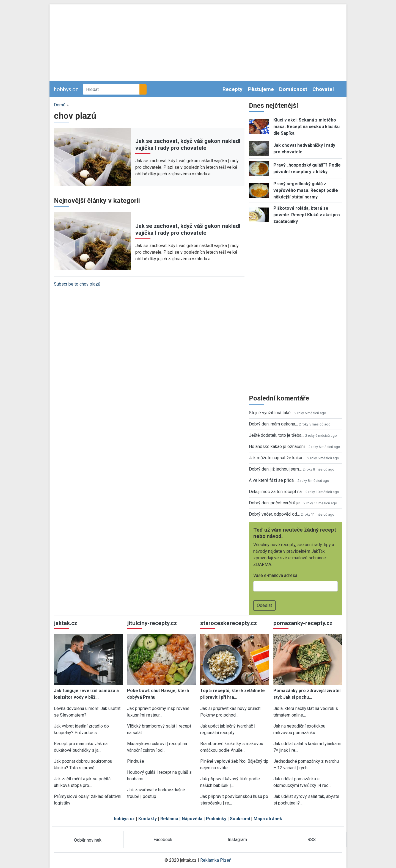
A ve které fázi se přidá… (273, 480)
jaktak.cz (66, 623)
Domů (60, 105)
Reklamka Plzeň (216, 860)
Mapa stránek (268, 819)
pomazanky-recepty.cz (303, 623)
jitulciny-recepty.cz (152, 623)
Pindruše (136, 761)
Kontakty (148, 819)
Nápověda (192, 819)
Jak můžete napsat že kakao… (278, 458)
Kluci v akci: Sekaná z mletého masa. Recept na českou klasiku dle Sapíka (306, 127)
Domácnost (293, 89)
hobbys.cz (66, 89)
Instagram (237, 840)
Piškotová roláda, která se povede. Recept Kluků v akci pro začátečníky (307, 215)
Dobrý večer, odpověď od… (274, 514)
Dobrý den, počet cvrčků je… (276, 503)
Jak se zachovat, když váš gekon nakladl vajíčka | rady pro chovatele (188, 144)
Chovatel (323, 89)
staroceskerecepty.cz (229, 623)
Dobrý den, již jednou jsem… (275, 469)
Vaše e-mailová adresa (275, 575)
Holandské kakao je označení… (278, 447)
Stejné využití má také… (271, 413)
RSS (312, 840)
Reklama (169, 819)
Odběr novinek (88, 840)
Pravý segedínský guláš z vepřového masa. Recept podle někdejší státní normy (306, 190)
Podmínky (216, 819)
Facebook (163, 840)
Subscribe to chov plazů (77, 284)
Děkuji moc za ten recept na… (277, 492)
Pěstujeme (261, 89)
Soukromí (240, 819)
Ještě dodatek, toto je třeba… (277, 435)
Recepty (233, 89)
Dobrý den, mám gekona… (273, 424)
